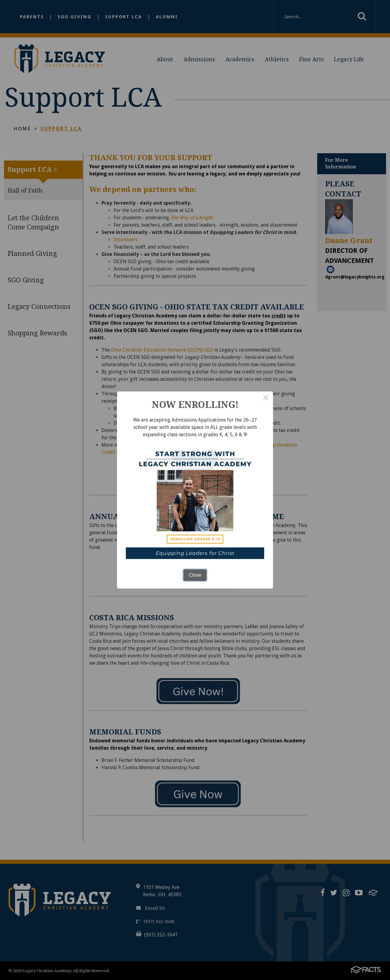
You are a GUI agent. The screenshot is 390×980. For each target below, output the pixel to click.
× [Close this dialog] (266, 399)
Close (195, 575)
